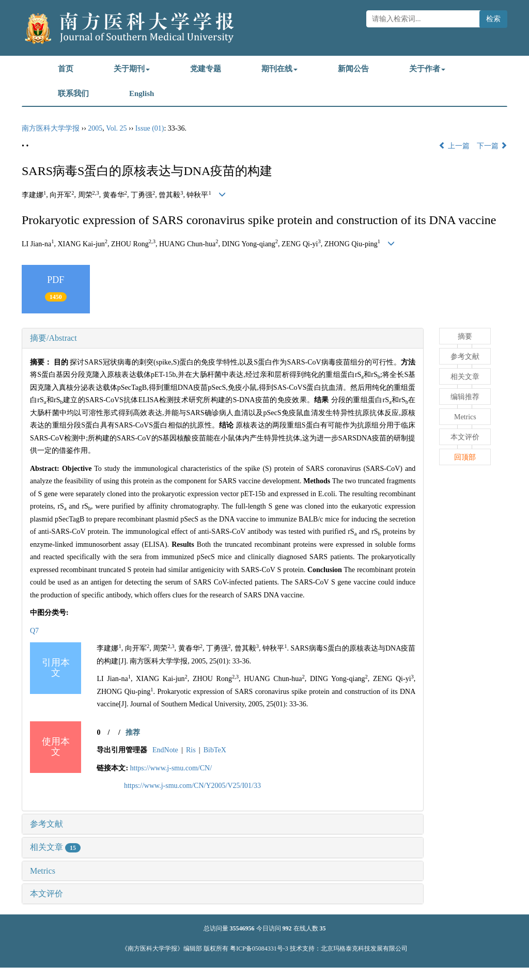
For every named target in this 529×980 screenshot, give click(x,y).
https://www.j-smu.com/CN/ (171, 768)
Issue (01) (150, 128)
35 (323, 928)
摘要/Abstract (53, 338)
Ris (191, 750)
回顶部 (465, 457)
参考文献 (46, 824)
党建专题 (206, 69)
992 (287, 928)
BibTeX (215, 750)
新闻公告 (353, 69)
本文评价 (46, 894)
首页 (66, 69)
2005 (95, 128)
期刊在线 (279, 69)
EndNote (165, 750)
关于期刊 (132, 69)
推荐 (133, 732)
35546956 (242, 928)
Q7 (34, 631)
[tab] (223, 338)
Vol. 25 (116, 128)
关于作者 (427, 69)
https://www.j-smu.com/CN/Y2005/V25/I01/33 (192, 786)
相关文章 (55, 847)
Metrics (43, 871)
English (142, 93)
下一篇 (492, 146)
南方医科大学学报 (51, 128)
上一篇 (454, 146)
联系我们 (73, 93)
